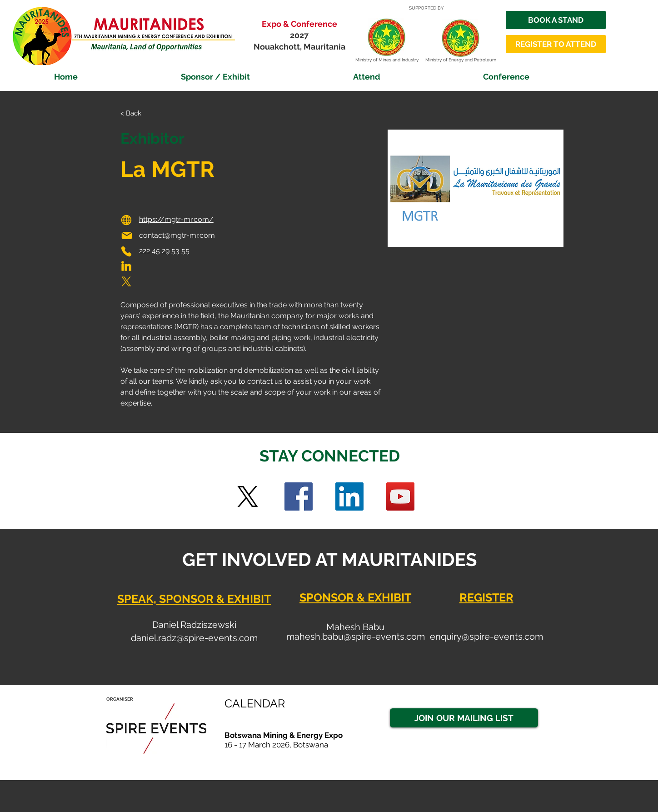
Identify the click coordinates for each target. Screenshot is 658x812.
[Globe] (126, 220)
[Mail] (127, 236)
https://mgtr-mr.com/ (176, 219)
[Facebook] (299, 496)
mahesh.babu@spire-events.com (356, 637)
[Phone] (126, 251)
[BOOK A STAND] (556, 20)
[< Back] (138, 113)
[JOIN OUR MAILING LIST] (464, 718)
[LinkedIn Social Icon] (349, 496)
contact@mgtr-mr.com (177, 235)
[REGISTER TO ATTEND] (556, 44)
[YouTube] (400, 496)
